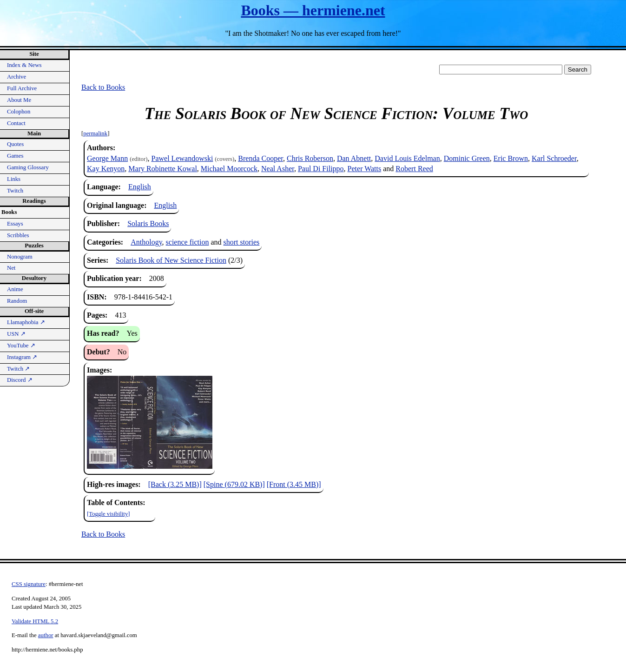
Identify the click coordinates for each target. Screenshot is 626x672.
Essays (15, 224)
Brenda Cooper (260, 158)
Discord (20, 380)
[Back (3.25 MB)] (175, 484)
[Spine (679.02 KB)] (234, 484)
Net (11, 268)
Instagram (22, 357)
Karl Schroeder (554, 158)
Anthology (146, 242)
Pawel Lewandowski (182, 158)
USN (16, 334)
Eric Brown (511, 158)
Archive (16, 77)
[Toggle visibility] (109, 514)
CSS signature (29, 584)
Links (14, 179)
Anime (15, 289)
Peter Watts (365, 169)
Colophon (19, 112)
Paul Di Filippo (321, 169)
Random (17, 301)
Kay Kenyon (106, 169)
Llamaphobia (26, 322)
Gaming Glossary (28, 167)
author (46, 635)
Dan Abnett (354, 158)
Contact (16, 123)
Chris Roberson (310, 158)
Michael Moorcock (229, 169)
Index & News (24, 65)
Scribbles (18, 235)
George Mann (107, 158)
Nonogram (20, 257)
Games (15, 156)
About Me (19, 100)
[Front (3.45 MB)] (294, 484)
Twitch (15, 191)
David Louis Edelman (407, 158)
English (140, 187)
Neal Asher (278, 169)
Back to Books (103, 87)
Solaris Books (148, 223)
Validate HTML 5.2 (35, 621)
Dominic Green (467, 158)
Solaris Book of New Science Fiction (171, 260)
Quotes (15, 144)
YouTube (21, 346)
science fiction (188, 242)
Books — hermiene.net (313, 10)
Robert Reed (414, 169)
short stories (242, 242)
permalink (95, 133)
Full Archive (22, 88)
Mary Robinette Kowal (163, 169)
